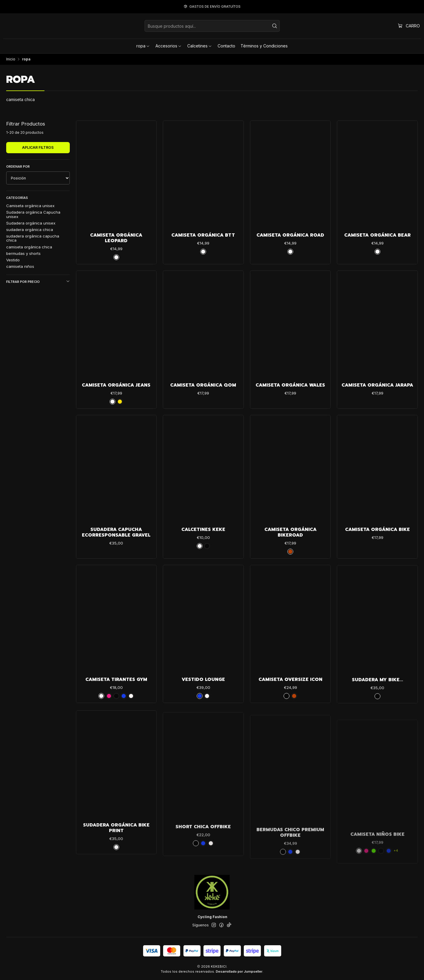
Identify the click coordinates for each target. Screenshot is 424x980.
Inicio (11, 59)
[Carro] (409, 26)
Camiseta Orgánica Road (290, 235)
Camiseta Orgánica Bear (377, 235)
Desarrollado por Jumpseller (239, 971)
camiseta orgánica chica (29, 247)
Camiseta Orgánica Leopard (116, 238)
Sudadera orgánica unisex (31, 223)
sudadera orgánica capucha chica (33, 238)
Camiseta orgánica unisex (30, 206)
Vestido (13, 260)
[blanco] (116, 257)
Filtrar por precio (38, 282)
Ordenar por (18, 166)
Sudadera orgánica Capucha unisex (33, 214)
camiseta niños (20, 266)
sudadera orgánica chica (30, 230)
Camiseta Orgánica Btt (203, 235)
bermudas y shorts (23, 253)
